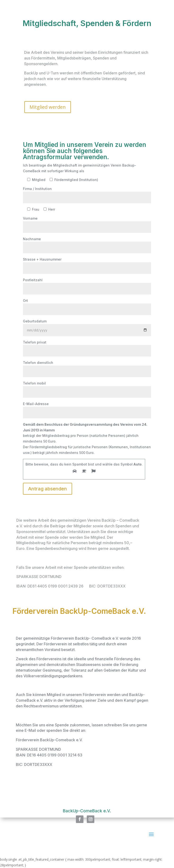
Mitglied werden (48, 107)
